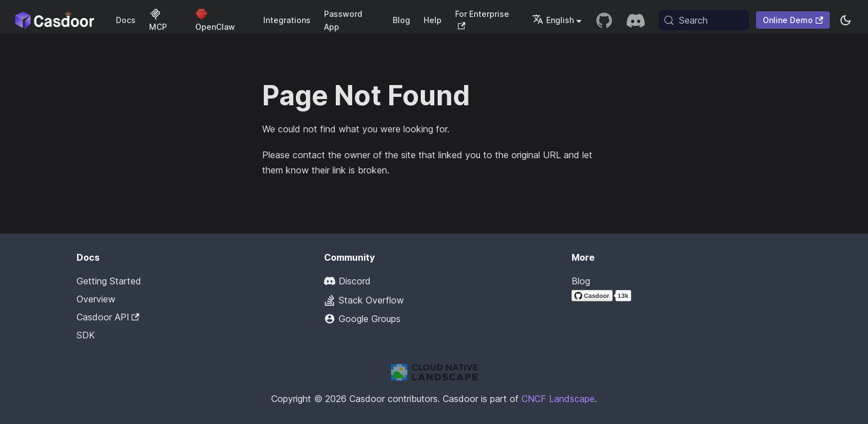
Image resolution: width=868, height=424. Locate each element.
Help (433, 20)
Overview (96, 299)
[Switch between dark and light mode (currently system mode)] (845, 20)
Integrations (287, 20)
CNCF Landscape (558, 399)
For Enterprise (482, 19)
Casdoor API (108, 317)
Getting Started (109, 281)
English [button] (553, 20)
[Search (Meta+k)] (704, 20)
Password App (343, 20)
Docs (126, 20)
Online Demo (793, 20)
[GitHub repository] (604, 20)
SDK (86, 335)
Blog (401, 20)
